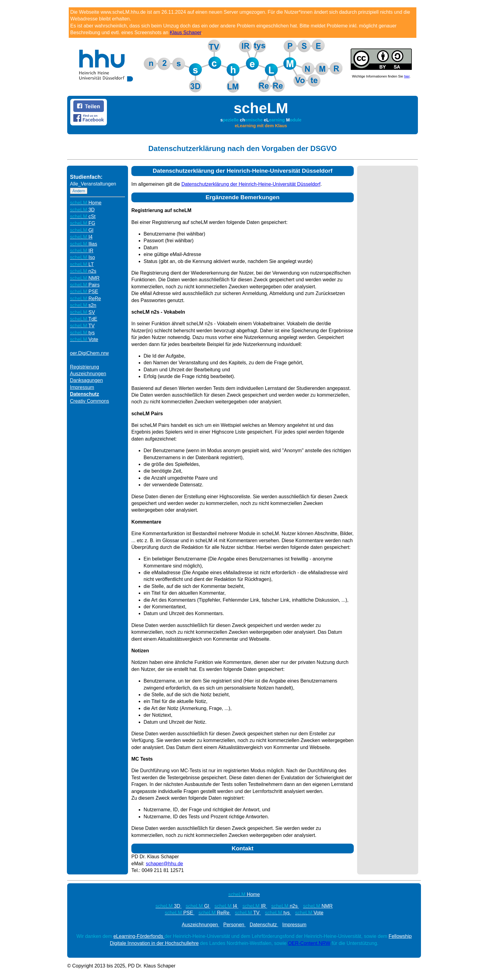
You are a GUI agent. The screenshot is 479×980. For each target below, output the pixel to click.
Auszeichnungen (88, 374)
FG (83, 223)
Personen (234, 925)
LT (82, 264)
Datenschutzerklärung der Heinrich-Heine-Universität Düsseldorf (251, 184)
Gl (82, 230)
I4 (81, 237)
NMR (85, 278)
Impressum (82, 387)
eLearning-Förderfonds (139, 936)
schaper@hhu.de (164, 864)
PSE (84, 292)
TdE (84, 319)
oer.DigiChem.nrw (89, 353)
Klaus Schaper (186, 32)
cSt (83, 216)
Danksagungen (86, 380)
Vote (84, 339)
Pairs (85, 285)
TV (82, 326)
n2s (83, 271)
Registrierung (84, 367)
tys (82, 333)
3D (82, 210)
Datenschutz (84, 394)
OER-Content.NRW (309, 943)
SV (82, 312)
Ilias (84, 244)
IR (82, 251)
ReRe (85, 299)
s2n (83, 305)
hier (407, 76)
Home (86, 203)
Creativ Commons (90, 401)
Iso (82, 257)
